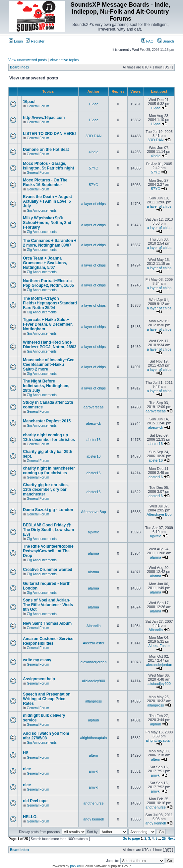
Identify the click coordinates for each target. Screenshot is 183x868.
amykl (94, 771)
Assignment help (39, 679)
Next (171, 839)
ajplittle (93, 532)
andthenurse (93, 803)
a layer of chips (93, 204)
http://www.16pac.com (44, 118)
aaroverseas (94, 407)
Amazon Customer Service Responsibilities (48, 641)
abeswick (93, 423)
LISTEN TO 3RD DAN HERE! (49, 134)
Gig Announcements (42, 211)
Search (166, 41)
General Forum (38, 106)
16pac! (29, 102)
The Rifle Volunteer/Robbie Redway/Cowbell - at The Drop (48, 551)
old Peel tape (35, 801)
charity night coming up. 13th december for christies (49, 437)
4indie (93, 152)
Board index (20, 67)
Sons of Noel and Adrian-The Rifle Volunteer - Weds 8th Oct (48, 605)
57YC (93, 168)
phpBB (75, 866)
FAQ (147, 41)
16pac (93, 104)
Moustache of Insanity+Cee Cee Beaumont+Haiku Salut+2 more (49, 365)
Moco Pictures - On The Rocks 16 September (45, 182)
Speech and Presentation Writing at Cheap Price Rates (47, 699)
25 (164, 839)
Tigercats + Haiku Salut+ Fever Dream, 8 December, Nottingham (48, 324)
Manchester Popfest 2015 (47, 421)
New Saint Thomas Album (47, 623)
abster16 (94, 440)
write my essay (37, 660)
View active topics (64, 60)
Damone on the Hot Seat (46, 150)
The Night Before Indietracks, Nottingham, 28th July (46, 386)
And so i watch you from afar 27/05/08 (46, 736)
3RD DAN (93, 136)
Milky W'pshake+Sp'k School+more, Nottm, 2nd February (47, 223)
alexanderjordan (94, 662)
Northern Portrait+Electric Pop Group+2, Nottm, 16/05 (48, 283)
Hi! (26, 753)
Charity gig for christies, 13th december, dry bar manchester (46, 489)
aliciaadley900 (93, 681)
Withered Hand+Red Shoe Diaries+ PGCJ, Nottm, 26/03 (50, 345)
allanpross (93, 701)
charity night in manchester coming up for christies (49, 471)
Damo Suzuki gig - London (48, 510)
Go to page (131, 839)
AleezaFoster (94, 643)
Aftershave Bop (93, 512)
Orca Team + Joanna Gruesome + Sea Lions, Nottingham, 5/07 (45, 263)
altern (93, 755)
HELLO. (30, 817)
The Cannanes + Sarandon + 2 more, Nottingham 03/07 (50, 243)
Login (16, 41)
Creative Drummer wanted (48, 570)
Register (35, 41)
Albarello (94, 626)
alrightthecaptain (94, 738)
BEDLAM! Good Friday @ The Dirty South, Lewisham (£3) (48, 530)
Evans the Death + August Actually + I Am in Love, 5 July (47, 201)
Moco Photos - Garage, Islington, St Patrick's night (48, 166)
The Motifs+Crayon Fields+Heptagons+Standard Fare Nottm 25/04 (50, 303)
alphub (94, 720)
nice (27, 769)
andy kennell (93, 819)
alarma (93, 553)
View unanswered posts (28, 60)
